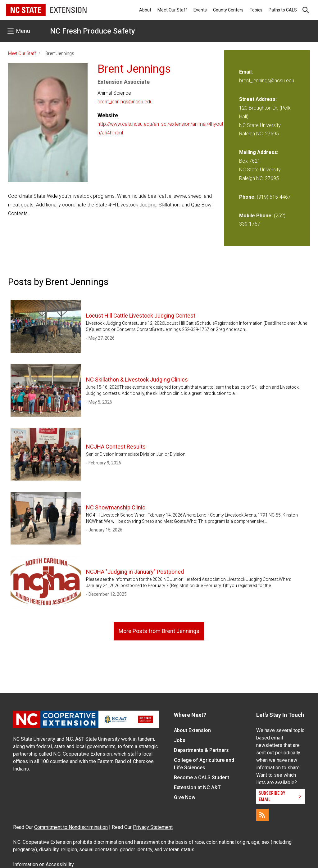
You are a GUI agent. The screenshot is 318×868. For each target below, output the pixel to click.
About (145, 10)
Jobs (180, 740)
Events (200, 10)
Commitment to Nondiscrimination (71, 827)
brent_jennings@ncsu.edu (125, 102)
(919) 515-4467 (274, 197)
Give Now (185, 797)
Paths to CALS (283, 10)
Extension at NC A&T (197, 787)
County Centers (228, 10)
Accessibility (60, 864)
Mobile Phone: (256, 216)
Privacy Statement (153, 827)
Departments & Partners (201, 750)
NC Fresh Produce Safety (93, 31)
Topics (256, 10)
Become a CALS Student (202, 778)
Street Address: (258, 99)
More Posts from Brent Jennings (159, 631)
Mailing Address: (259, 152)
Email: (246, 72)
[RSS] (262, 815)
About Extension (192, 730)
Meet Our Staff (172, 10)
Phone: (247, 197)
